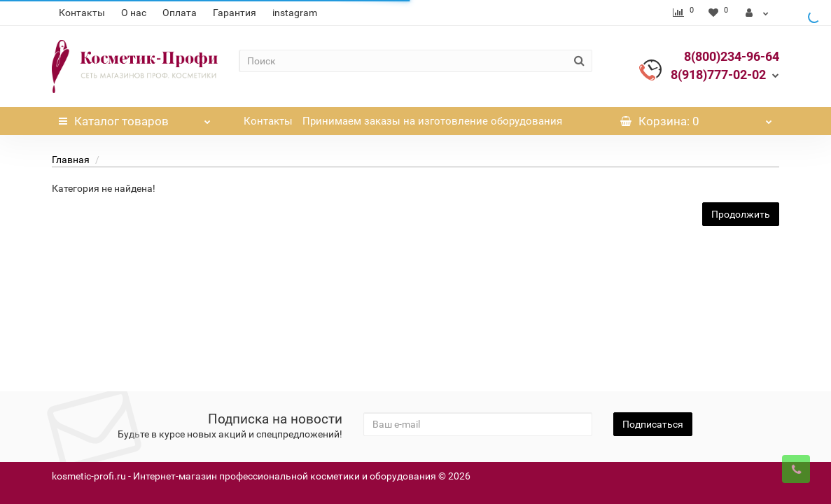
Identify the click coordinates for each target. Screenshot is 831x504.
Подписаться (653, 424)
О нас (134, 13)
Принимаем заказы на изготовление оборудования (432, 121)
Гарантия (235, 13)
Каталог (135, 118)
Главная (71, 160)
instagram (295, 13)
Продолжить (741, 214)
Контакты (82, 13)
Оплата (180, 13)
